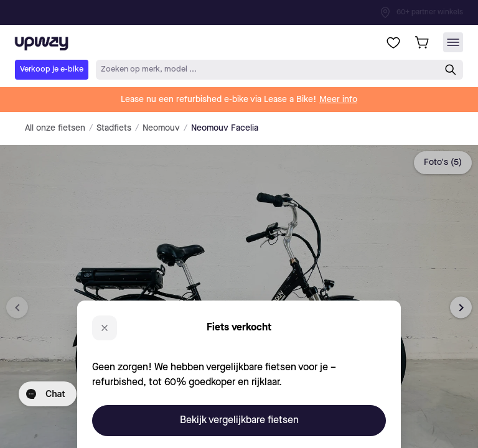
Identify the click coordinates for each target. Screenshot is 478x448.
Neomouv (161, 128)
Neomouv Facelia (225, 128)
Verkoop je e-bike (52, 69)
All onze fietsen (55, 128)
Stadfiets (114, 128)
